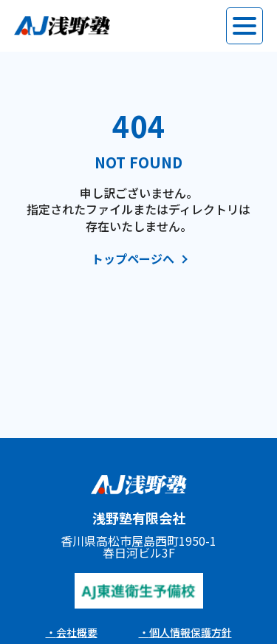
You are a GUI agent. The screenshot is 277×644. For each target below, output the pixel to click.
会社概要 (77, 632)
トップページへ (133, 260)
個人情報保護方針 (191, 632)
